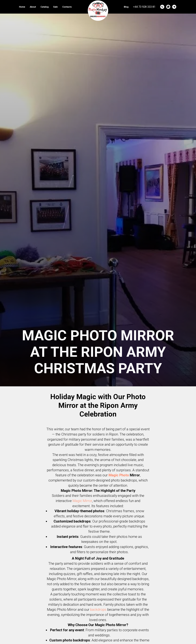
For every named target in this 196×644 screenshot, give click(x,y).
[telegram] (174, 7)
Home (22, 7)
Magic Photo (119, 475)
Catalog (45, 7)
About (33, 7)
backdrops (98, 610)
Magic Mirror (82, 501)
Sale (55, 7)
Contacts (67, 7)
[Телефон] (162, 7)
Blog (126, 7)
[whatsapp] (168, 7)
